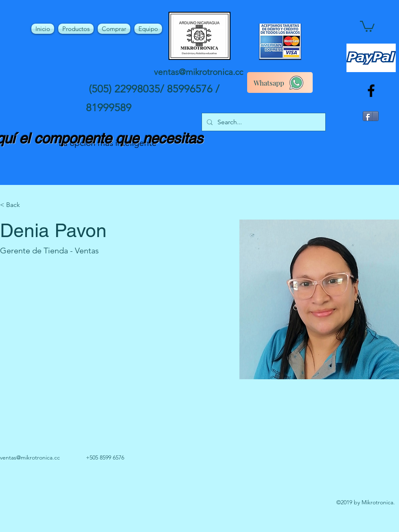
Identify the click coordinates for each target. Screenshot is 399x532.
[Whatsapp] (280, 82)
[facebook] (371, 91)
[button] (367, 26)
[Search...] (263, 122)
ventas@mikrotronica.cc (198, 72)
